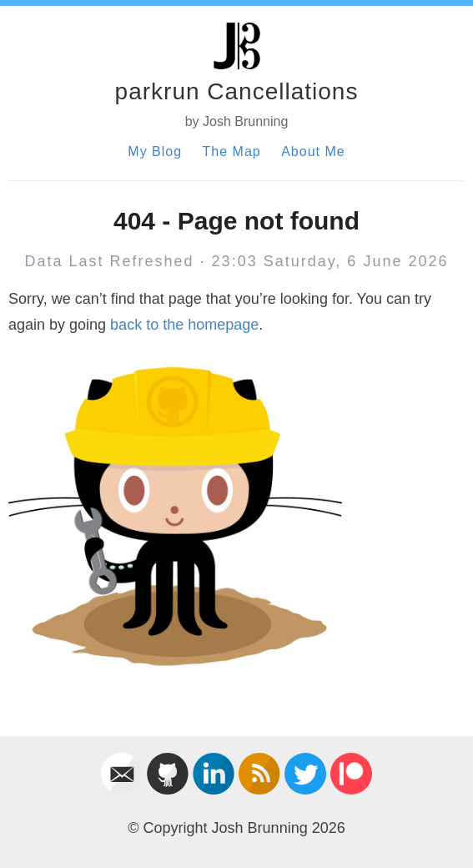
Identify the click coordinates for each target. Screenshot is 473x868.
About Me (313, 151)
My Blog (155, 151)
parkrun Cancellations (237, 91)
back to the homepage (184, 325)
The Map (232, 151)
